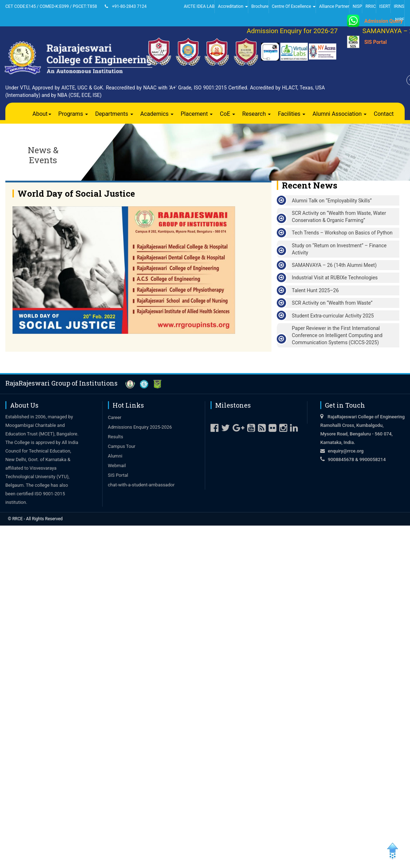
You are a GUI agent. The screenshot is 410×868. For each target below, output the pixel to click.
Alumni (115, 456)
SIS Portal (376, 42)
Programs (73, 114)
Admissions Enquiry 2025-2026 (140, 427)
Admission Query (384, 21)
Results (116, 437)
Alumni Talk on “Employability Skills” (332, 201)
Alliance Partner (334, 6)
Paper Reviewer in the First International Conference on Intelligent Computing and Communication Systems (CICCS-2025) (337, 335)
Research (256, 114)
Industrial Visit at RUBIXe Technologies (335, 278)
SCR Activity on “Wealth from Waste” (332, 303)
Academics (157, 114)
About (42, 114)
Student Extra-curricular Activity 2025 (333, 316)
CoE (227, 114)
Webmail (117, 466)
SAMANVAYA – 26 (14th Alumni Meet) (334, 265)
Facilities (292, 114)
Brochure (260, 6)
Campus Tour (122, 446)
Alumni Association (339, 114)
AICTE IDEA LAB (199, 6)
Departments (114, 114)
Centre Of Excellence (294, 6)
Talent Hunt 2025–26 (315, 290)
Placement (197, 114)
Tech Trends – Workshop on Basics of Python (342, 233)
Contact (384, 114)
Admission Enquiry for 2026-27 (296, 31)
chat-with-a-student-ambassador (141, 485)
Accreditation (233, 6)
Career (115, 417)
